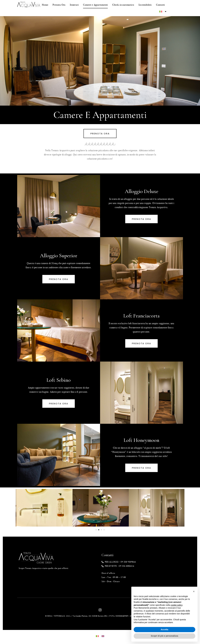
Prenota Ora (59, 5)
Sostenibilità (145, 5)
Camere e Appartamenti (95, 5)
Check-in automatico (123, 5)
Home (45, 5)
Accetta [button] (165, 629)
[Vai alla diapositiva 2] (99, 530)
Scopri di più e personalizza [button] (164, 636)
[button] (19, 508)
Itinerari (74, 5)
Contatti (160, 5)
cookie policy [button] (177, 605)
